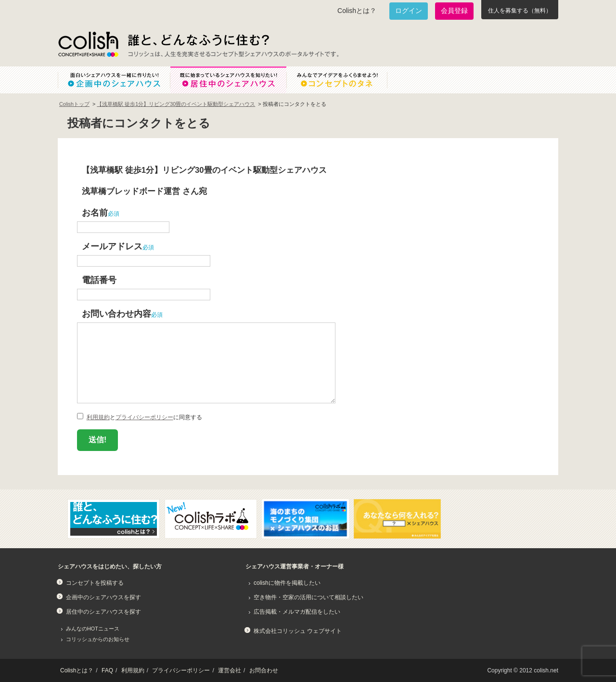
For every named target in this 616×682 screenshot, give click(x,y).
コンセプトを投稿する (95, 583)
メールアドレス (112, 246)
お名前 (95, 212)
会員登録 (454, 11)
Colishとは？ (357, 11)
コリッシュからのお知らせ (98, 639)
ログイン (409, 11)
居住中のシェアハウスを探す (103, 612)
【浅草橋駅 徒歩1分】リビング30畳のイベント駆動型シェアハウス (176, 104)
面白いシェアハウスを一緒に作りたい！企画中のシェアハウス (114, 80)
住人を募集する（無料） (520, 11)
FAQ (107, 670)
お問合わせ (264, 670)
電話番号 (99, 280)
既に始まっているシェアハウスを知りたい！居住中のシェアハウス (228, 80)
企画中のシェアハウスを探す (103, 597)
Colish (88, 44)
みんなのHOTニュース (93, 629)
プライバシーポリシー (144, 417)
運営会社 (230, 670)
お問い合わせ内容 (116, 314)
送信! (97, 440)
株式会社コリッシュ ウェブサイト (298, 631)
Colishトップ (74, 104)
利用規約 (98, 417)
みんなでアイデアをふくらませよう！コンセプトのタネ (345, 80)
